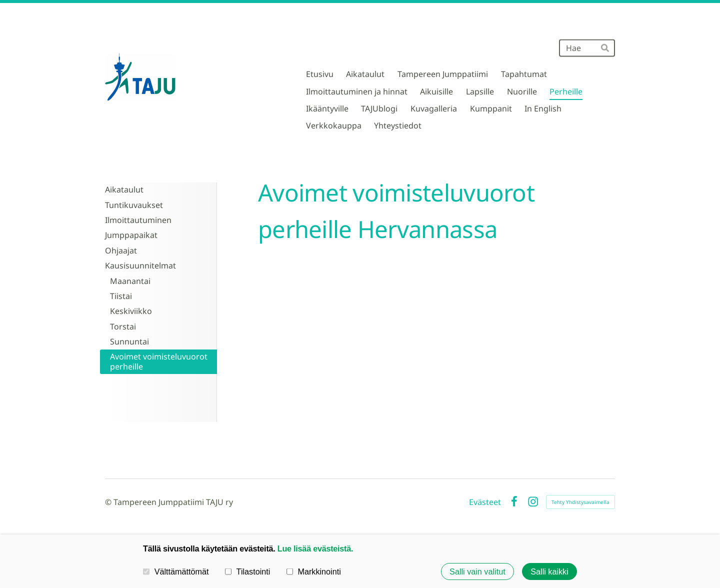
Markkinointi (314, 571)
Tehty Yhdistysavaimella (580, 502)
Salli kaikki (549, 571)
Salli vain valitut (477, 571)
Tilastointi (247, 571)
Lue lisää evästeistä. (315, 548)
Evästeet (485, 502)
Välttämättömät (176, 571)
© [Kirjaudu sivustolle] (109, 502)
